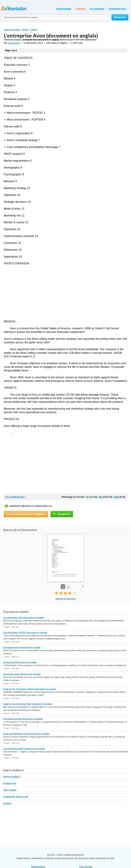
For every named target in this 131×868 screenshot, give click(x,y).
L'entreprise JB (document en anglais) (20, 662)
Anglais (7, 803)
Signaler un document (65, 599)
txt (87, 497)
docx (116, 497)
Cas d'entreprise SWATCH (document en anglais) (25, 632)
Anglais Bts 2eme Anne (16, 797)
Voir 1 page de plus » (15, 497)
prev (48, 587)
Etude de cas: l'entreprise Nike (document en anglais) (28, 704)
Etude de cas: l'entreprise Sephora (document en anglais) (30, 689)
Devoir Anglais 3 (12, 776)
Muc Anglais (10, 790)
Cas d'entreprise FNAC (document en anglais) (24, 618)
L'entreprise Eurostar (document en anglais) (23, 719)
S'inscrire (80, 9)
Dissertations (64, 9)
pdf (100, 497)
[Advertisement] (65, 292)
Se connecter (97, 9)
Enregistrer (62, 514)
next (83, 587)
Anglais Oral (10, 783)
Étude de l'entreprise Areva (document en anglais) (26, 734)
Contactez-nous (117, 9)
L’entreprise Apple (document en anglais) (22, 647)
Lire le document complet (26, 514)
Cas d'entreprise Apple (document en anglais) (24, 749)
